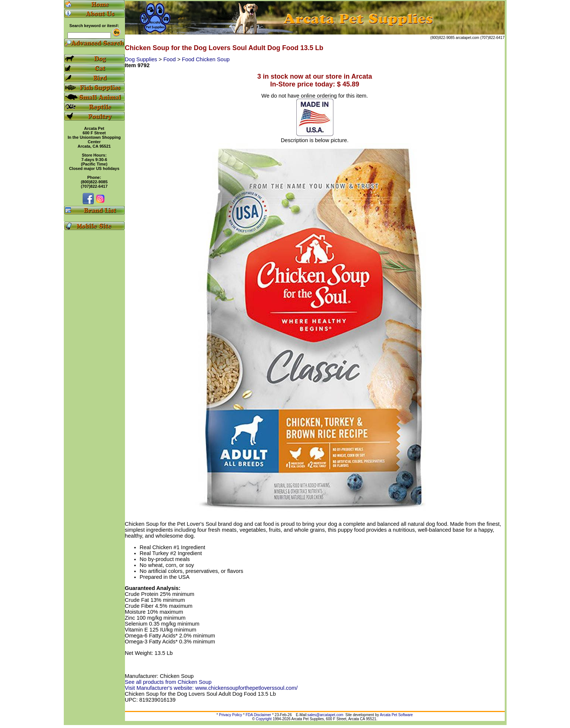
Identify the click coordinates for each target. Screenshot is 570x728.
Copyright (264, 719)
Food (170, 59)
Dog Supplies (142, 59)
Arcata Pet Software (396, 715)
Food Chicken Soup (206, 59)
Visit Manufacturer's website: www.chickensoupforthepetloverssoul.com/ (211, 688)
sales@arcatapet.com (325, 715)
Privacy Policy (231, 715)
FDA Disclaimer (258, 715)
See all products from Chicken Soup (168, 682)
